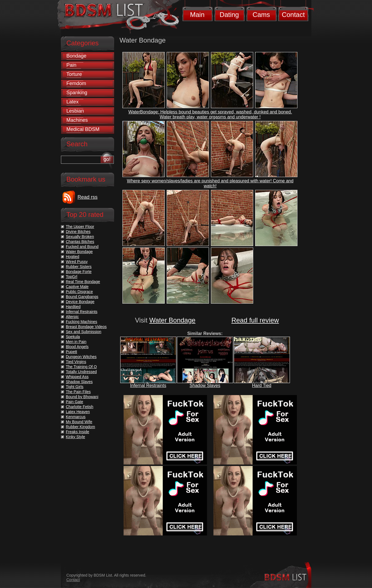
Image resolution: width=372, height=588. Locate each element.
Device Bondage (80, 302)
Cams (261, 15)
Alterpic (72, 317)
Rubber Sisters (79, 267)
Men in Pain (76, 342)
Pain (72, 65)
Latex (73, 102)
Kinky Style (76, 437)
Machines (77, 120)
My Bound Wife (79, 422)
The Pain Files (78, 392)
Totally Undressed (81, 372)
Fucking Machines (82, 322)
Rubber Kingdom (81, 427)
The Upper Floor (80, 227)
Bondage (77, 56)
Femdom (76, 83)
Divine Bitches (78, 232)
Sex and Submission (84, 332)
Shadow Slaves (205, 385)
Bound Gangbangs (82, 297)
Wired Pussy (77, 262)
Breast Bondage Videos (86, 327)
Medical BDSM (83, 129)
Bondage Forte (79, 272)
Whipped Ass (77, 377)
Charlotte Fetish (80, 407)
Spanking (77, 93)
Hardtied (73, 307)
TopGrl (72, 277)
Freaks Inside (78, 432)
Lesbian (75, 111)
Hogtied (73, 257)
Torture (74, 74)
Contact (293, 15)
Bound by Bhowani (82, 397)
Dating (229, 15)
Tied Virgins (76, 362)
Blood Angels (77, 347)
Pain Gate (75, 402)
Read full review (255, 320)
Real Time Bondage (83, 282)
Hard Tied (262, 385)
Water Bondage (173, 320)
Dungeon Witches (81, 357)
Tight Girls (75, 387)
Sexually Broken (80, 237)
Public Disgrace (79, 292)
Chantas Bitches (80, 242)
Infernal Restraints (148, 385)
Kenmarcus (76, 417)
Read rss (88, 197)
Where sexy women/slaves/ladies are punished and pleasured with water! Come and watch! (210, 183)
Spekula (73, 337)
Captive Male (77, 287)
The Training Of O (81, 367)
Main (197, 15)
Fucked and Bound (82, 247)
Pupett (72, 352)
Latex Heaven (78, 412)
